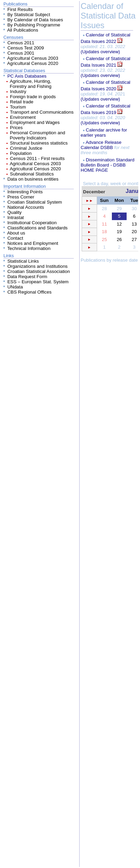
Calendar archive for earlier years (104, 133)
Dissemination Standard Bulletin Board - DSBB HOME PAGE (108, 165)
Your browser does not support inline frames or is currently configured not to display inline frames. (109, 523)
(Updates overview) (100, 52)
